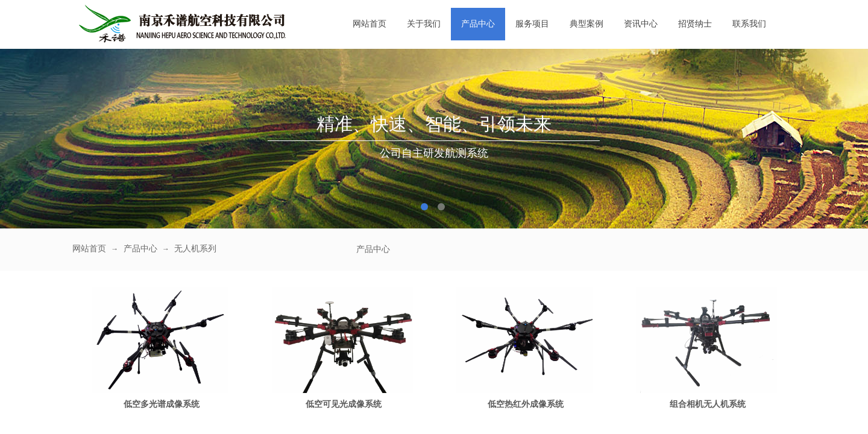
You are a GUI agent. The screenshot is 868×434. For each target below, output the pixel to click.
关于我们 (424, 24)
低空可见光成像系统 (344, 404)
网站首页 (370, 24)
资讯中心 (641, 24)
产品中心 (478, 24)
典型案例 (587, 24)
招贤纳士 (695, 24)
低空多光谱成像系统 (162, 404)
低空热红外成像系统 (526, 404)
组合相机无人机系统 (708, 404)
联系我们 (749, 24)
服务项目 (532, 24)
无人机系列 (195, 249)
